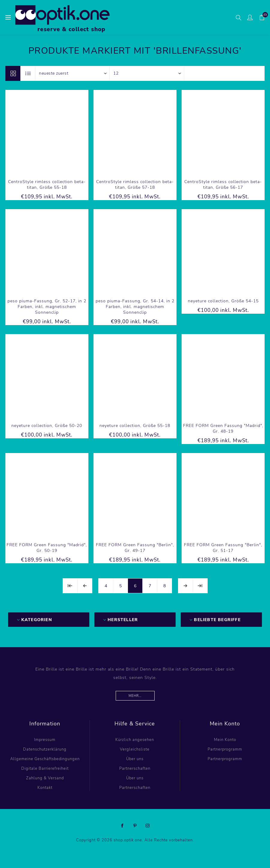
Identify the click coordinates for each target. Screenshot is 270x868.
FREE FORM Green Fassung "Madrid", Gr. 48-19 (223, 428)
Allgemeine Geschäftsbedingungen (45, 759)
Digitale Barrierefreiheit (45, 769)
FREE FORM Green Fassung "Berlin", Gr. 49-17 (135, 548)
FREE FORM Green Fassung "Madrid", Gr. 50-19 (47, 548)
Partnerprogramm (225, 749)
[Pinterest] (135, 826)
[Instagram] (148, 826)
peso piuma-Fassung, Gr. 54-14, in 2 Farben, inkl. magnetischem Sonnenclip (135, 307)
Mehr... (135, 696)
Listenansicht (28, 73)
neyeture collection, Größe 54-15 (223, 301)
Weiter (185, 586)
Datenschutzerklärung (45, 749)
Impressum (45, 740)
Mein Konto (225, 740)
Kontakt (45, 788)
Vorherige (85, 586)
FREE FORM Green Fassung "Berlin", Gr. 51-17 (223, 548)
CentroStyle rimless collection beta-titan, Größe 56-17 (223, 185)
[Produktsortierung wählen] (73, 73)
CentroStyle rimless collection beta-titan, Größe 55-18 (47, 185)
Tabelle (13, 73)
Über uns (135, 759)
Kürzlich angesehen (135, 740)
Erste (70, 586)
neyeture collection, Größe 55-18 (135, 426)
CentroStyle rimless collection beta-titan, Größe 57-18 (135, 185)
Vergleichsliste (135, 749)
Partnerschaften (135, 769)
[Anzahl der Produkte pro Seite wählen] (147, 73)
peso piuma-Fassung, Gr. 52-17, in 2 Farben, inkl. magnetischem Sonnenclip (47, 307)
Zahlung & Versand (45, 778)
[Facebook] (123, 826)
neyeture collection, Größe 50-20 (47, 426)
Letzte (200, 586)
